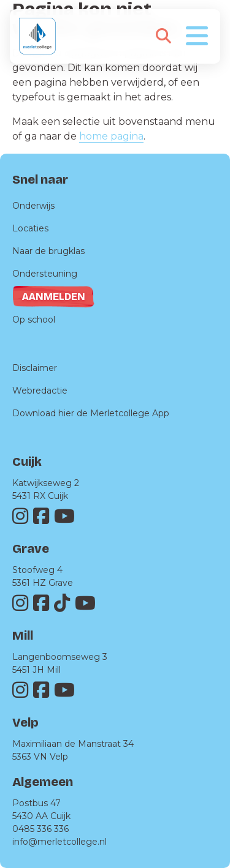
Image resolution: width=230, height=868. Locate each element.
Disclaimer (35, 368)
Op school (34, 320)
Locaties (30, 228)
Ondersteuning (45, 274)
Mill (23, 635)
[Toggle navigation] (197, 35)
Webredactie (40, 391)
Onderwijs (33, 206)
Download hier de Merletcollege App (91, 413)
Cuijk (27, 462)
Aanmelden (54, 297)
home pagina (111, 136)
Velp (25, 722)
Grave (31, 548)
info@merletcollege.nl (59, 842)
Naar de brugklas (48, 251)
